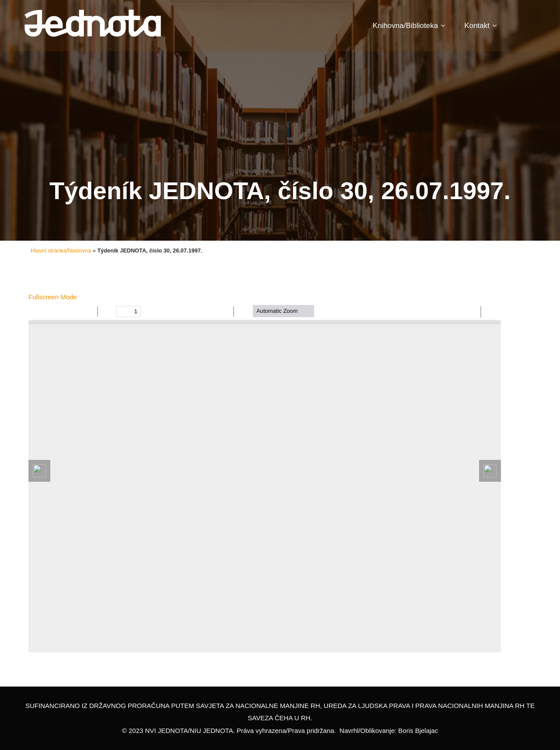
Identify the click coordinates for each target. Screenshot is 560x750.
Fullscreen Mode (53, 297)
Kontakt (480, 26)
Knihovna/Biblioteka (409, 26)
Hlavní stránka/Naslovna (61, 251)
